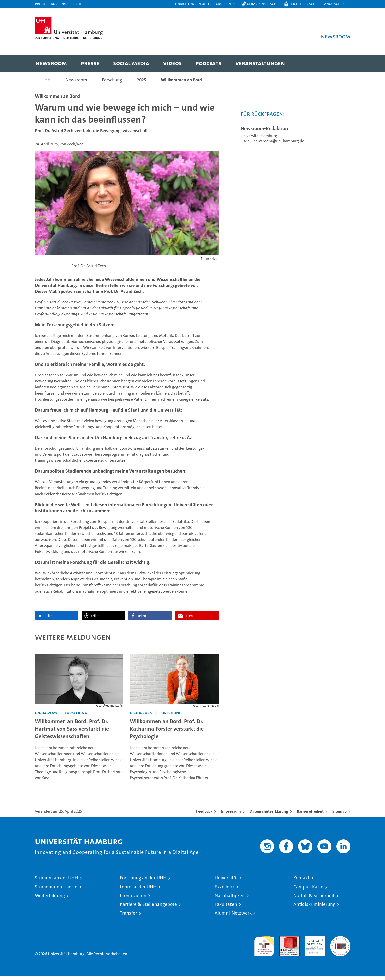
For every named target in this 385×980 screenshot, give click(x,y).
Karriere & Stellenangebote (148, 908)
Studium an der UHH (56, 881)
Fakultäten (226, 908)
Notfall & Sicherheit (314, 899)
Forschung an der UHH (143, 881)
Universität (226, 881)
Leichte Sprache (303, 3)
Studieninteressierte (56, 890)
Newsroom (51, 63)
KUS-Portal (61, 3)
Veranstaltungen (260, 63)
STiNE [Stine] (80, 3)
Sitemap (339, 815)
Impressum (231, 815)
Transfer (129, 916)
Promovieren (133, 899)
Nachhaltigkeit (230, 899)
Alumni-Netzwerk (233, 916)
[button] (205, 4)
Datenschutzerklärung (269, 815)
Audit (284, 942)
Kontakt (301, 881)
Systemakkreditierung (340, 942)
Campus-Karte (308, 890)
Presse (40, 3)
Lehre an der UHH (138, 890)
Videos (172, 63)
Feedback (204, 815)
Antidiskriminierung (314, 908)
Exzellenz (225, 890)
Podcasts (209, 63)
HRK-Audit (314, 942)
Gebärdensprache (262, 3)
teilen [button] (48, 619)
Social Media (131, 63)
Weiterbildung (50, 899)
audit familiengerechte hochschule (264, 948)
